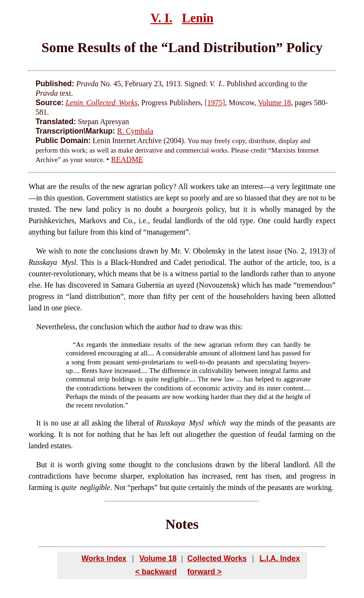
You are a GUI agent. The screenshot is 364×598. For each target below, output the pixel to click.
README (127, 159)
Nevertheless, (57, 327)
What (37, 186)
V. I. (162, 18)
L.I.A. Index (279, 558)
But (41, 465)
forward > (204, 572)
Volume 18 (274, 103)
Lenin (198, 18)
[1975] (215, 103)
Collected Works (217, 558)
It (38, 423)
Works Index (104, 558)
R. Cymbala (135, 131)
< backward (156, 572)
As (80, 344)
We (41, 251)
